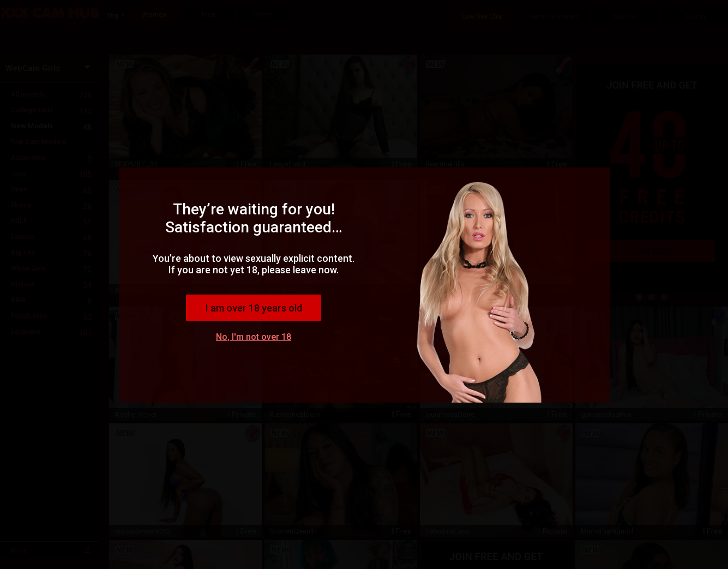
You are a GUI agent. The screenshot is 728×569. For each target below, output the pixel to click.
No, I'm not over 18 (254, 337)
